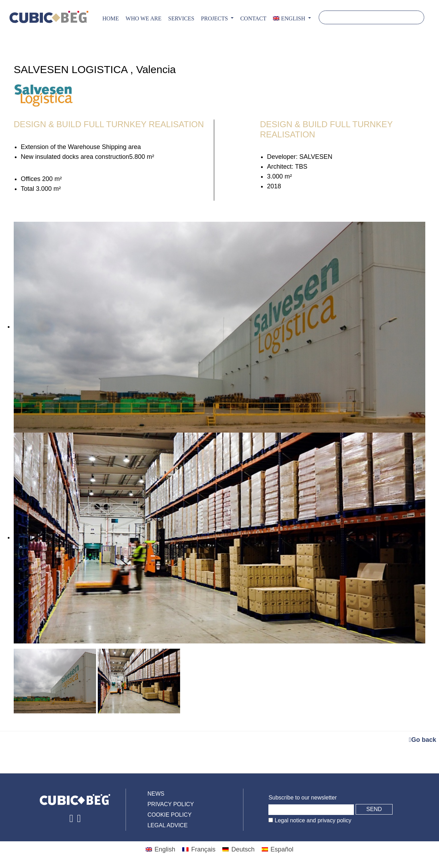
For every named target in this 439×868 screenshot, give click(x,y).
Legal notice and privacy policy (312, 820)
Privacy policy (171, 804)
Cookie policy (169, 815)
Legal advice (167, 825)
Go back (422, 740)
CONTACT (253, 18)
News (156, 794)
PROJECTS (215, 18)
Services (181, 18)
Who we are (144, 18)
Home (111, 18)
